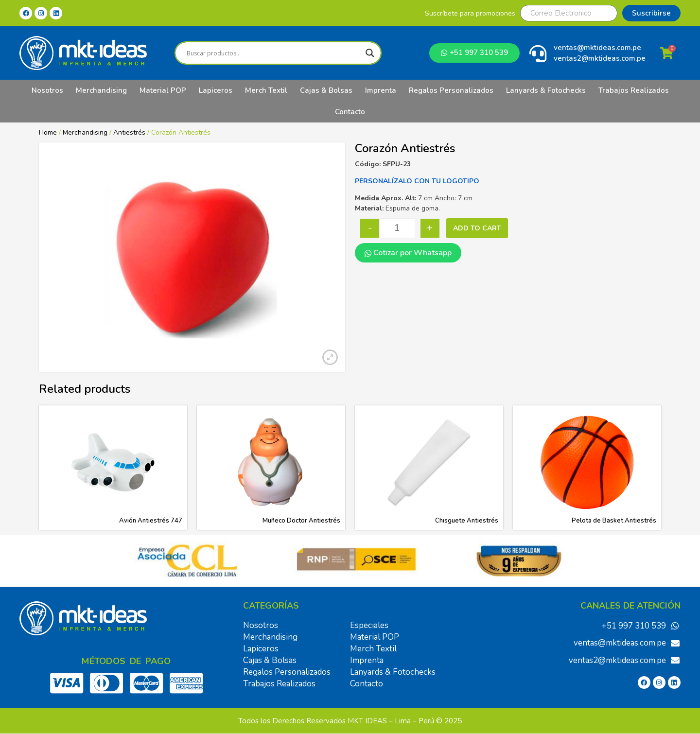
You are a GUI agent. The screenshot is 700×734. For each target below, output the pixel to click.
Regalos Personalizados (451, 90)
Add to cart (477, 228)
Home (48, 132)
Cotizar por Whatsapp (408, 253)
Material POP (163, 90)
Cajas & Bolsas (326, 90)
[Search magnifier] (370, 53)
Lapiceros (216, 90)
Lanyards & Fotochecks (546, 90)
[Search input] (273, 53)
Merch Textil (266, 90)
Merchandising (101, 90)
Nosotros (47, 90)
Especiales (369, 625)
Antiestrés (129, 132)
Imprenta (381, 90)
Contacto (350, 112)
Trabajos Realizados (634, 90)
